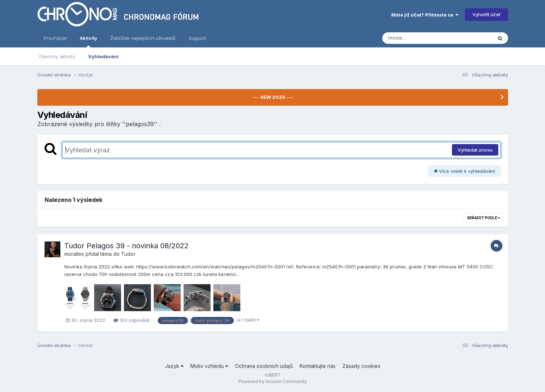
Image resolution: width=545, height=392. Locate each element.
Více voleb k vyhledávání (465, 171)
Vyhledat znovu (475, 150)
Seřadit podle (484, 218)
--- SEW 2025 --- (273, 97)
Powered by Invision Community (273, 381)
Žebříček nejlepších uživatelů (143, 38)
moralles (74, 254)
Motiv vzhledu (209, 366)
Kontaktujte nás (318, 366)
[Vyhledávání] (424, 38)
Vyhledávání (103, 56)
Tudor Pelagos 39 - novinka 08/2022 (126, 246)
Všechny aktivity (57, 56)
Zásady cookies (361, 366)
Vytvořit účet (486, 14)
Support (197, 38)
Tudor (128, 254)
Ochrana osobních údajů (264, 366)
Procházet (55, 38)
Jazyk (174, 366)
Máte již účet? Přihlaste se (425, 15)
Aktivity (89, 41)
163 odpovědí (131, 320)
